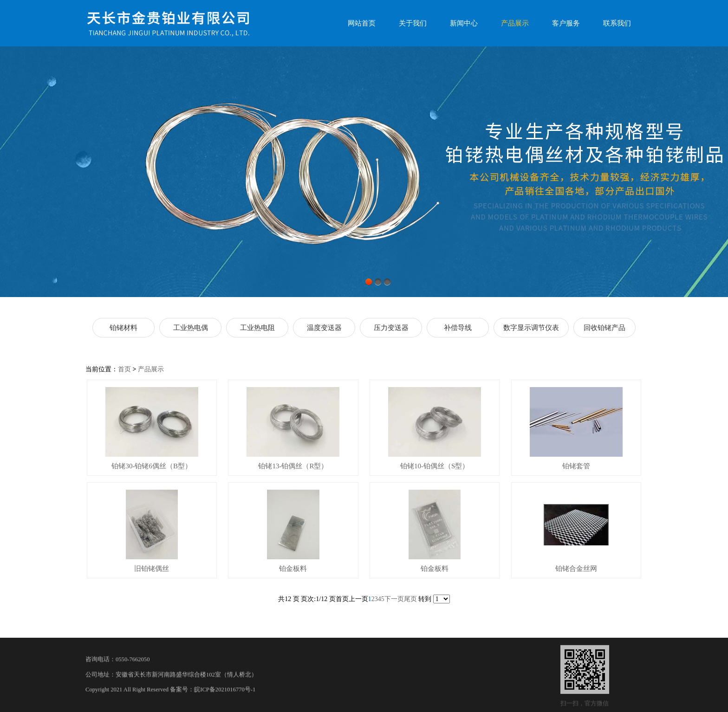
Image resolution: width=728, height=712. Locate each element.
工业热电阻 (257, 327)
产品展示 (515, 23)
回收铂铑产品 (604, 327)
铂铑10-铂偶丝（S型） (435, 466)
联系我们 (617, 23)
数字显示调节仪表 (531, 327)
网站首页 (362, 23)
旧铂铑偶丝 (152, 569)
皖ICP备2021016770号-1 (225, 696)
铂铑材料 (123, 327)
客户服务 (566, 23)
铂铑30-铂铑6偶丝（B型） (152, 466)
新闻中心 (464, 23)
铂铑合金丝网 (576, 569)
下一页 (394, 599)
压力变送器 (391, 327)
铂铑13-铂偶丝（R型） (293, 466)
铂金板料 (293, 569)
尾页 (410, 599)
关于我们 (413, 23)
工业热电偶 (191, 327)
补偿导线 (458, 327)
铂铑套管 (576, 466)
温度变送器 (324, 327)
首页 (124, 369)
